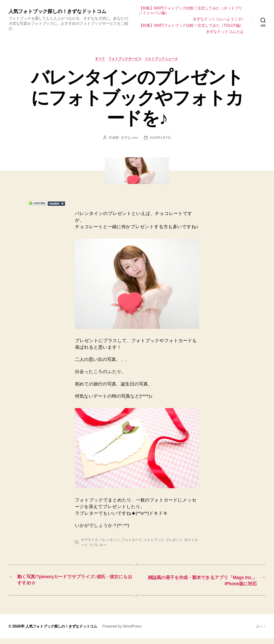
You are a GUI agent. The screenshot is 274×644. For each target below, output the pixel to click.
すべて (99, 64)
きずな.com (129, 143)
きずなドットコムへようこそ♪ (218, 19)
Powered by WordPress (126, 632)
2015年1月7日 (160, 143)
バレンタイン (110, 545)
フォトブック (154, 545)
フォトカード (132, 545)
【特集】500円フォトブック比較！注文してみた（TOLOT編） (188, 28)
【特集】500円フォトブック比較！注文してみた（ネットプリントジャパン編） (191, 10)
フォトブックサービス (125, 64)
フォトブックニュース (163, 64)
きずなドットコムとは (225, 36)
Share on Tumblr (80, 209)
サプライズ (89, 545)
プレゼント (174, 545)
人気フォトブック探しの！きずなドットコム (60, 14)
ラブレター (98, 550)
